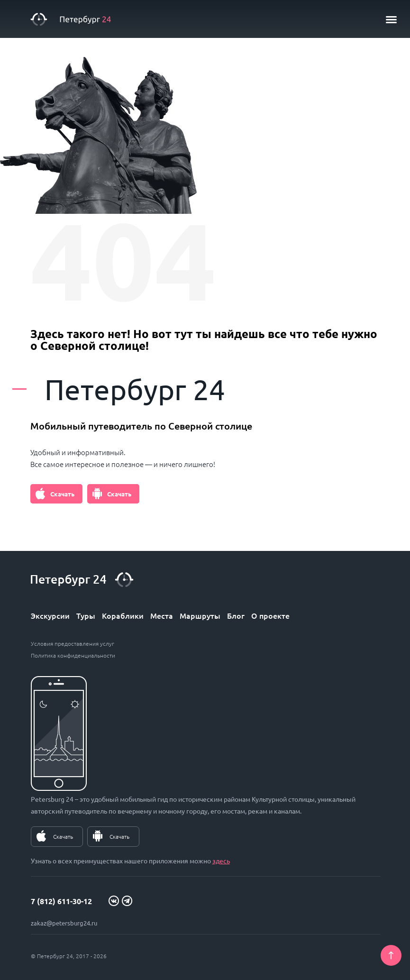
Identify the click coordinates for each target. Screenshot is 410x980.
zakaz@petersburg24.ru (64, 923)
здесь (221, 861)
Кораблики (123, 615)
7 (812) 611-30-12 (61, 901)
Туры (86, 615)
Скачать (62, 494)
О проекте (270, 615)
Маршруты (200, 615)
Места (162, 615)
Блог (236, 615)
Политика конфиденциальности (73, 655)
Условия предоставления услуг (73, 643)
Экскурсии (50, 615)
